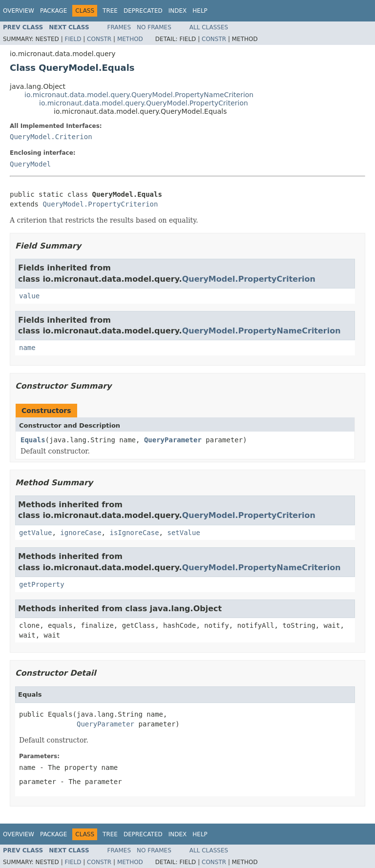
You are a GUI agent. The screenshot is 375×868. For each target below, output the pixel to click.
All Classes (209, 27)
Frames (119, 27)
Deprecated (143, 11)
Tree (110, 11)
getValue (35, 533)
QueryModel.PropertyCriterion (100, 204)
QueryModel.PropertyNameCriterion (261, 331)
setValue (183, 533)
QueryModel (30, 164)
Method (130, 39)
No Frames (154, 27)
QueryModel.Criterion (51, 137)
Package (53, 11)
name (27, 348)
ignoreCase (81, 533)
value (29, 296)
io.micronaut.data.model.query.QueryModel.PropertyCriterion (144, 103)
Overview (19, 11)
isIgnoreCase (134, 533)
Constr (99, 39)
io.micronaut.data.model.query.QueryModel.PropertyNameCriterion (139, 95)
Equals (33, 440)
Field (73, 39)
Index (178, 11)
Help (200, 11)
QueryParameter (173, 440)
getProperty (42, 584)
